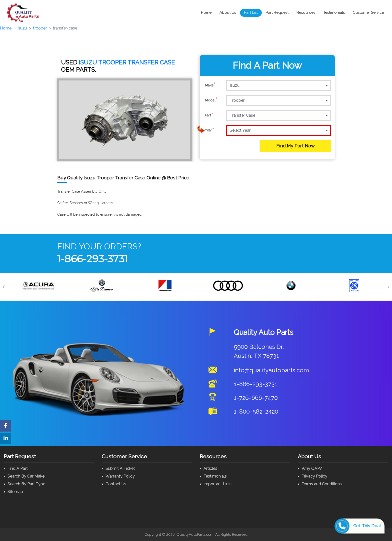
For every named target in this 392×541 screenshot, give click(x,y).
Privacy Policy (314, 476)
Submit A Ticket (120, 468)
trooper (40, 28)
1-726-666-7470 (256, 398)
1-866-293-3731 (92, 259)
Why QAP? (312, 468)
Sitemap (15, 492)
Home (206, 12)
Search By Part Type (26, 484)
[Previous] (4, 287)
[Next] (388, 287)
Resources (306, 12)
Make (210, 85)
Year (210, 130)
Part (209, 115)
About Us (228, 12)
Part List (251, 12)
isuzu (22, 28)
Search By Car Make (26, 476)
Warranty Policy (120, 476)
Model (211, 100)
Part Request (277, 12)
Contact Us (116, 484)
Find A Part (18, 468)
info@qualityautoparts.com (271, 370)
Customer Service (368, 12)
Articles (210, 468)
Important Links (218, 484)
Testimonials (334, 12)
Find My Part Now (295, 146)
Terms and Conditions (322, 484)
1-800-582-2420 (256, 411)
